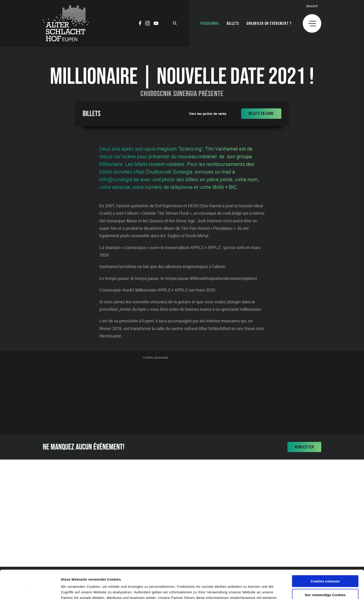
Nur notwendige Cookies (325, 566)
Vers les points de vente (208, 114)
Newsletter (304, 447)
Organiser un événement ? (269, 23)
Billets (233, 23)
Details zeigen (247, 590)
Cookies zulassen (325, 553)
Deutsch (312, 6)
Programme (210, 23)
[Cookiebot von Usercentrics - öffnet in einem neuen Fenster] (30, 590)
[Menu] (312, 23)
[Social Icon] (140, 24)
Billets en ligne (261, 113)
